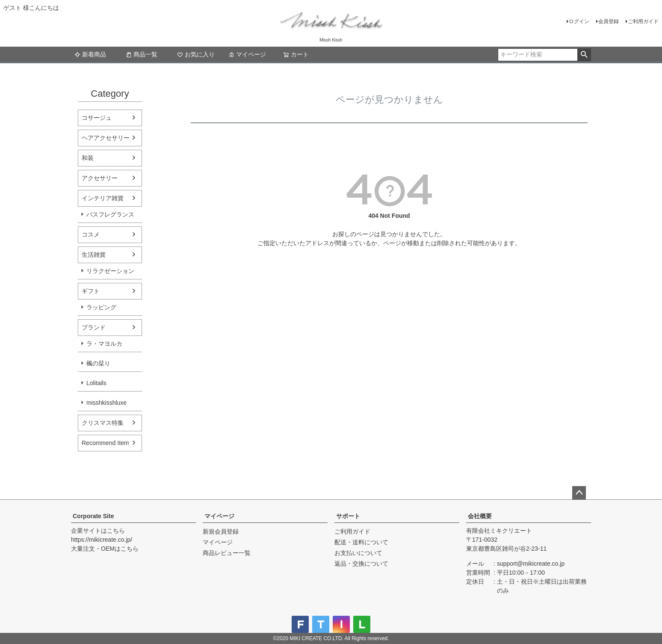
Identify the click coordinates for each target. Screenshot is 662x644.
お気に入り (196, 54)
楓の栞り (98, 363)
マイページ (247, 54)
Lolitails (96, 383)
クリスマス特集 (103, 423)
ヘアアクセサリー (106, 138)
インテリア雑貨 (103, 198)
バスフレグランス (110, 214)
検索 (584, 55)
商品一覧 (142, 54)
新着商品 (90, 54)
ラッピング (101, 307)
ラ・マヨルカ (104, 344)
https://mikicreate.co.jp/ (102, 540)
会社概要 (480, 516)
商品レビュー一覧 (227, 553)
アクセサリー (100, 178)
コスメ (91, 234)
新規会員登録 (221, 531)
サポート (348, 516)
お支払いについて (358, 553)
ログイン (579, 21)
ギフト (91, 291)
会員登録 (609, 21)
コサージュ (97, 118)
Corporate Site (93, 516)
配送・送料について (361, 542)
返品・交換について (361, 564)
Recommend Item (105, 443)
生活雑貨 (94, 255)
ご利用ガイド (643, 21)
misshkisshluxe (106, 403)
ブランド (94, 327)
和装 (88, 158)
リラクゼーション (110, 271)
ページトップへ (579, 493)
